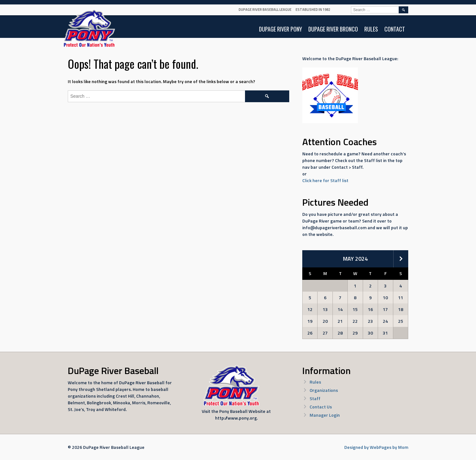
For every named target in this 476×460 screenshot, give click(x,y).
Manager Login (325, 415)
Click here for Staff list (325, 180)
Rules (371, 29)
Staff (315, 398)
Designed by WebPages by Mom (376, 447)
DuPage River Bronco (333, 29)
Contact (395, 29)
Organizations (324, 390)
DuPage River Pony (280, 29)
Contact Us (321, 407)
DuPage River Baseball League (265, 10)
